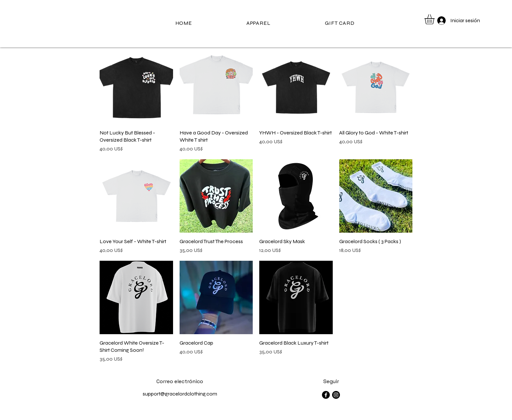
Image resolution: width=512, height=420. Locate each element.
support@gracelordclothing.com (180, 394)
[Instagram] (336, 395)
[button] (435, 19)
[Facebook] (326, 395)
